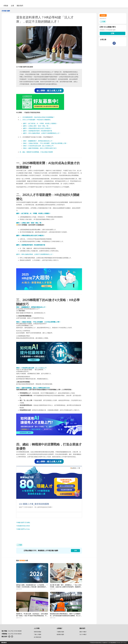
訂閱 (112, 33)
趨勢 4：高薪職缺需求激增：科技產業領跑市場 (38, 131)
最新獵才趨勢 (60, 634)
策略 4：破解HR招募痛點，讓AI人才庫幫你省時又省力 (40, 148)
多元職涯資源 (37, 637)
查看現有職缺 (37, 632)
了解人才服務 (37, 634)
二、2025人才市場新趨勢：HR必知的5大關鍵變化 (35, 120)
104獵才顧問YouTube (23, 529)
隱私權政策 (4, 643)
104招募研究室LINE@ (23, 526)
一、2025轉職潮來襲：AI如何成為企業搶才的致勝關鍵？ (37, 117)
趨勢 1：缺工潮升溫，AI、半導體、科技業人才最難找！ (40, 123)
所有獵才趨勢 (6, 11)
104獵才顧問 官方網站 (23, 522)
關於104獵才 (83, 632)
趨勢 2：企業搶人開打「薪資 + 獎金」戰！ (36, 126)
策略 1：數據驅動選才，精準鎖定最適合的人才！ (38, 141)
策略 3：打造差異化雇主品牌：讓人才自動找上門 (38, 146)
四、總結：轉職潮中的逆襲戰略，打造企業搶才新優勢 (36, 152)
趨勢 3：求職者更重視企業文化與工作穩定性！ (38, 128)
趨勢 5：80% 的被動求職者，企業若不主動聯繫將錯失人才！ (42, 133)
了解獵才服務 (60, 632)
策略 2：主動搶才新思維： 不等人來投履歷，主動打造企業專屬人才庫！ (45, 143)
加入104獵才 (83, 634)
